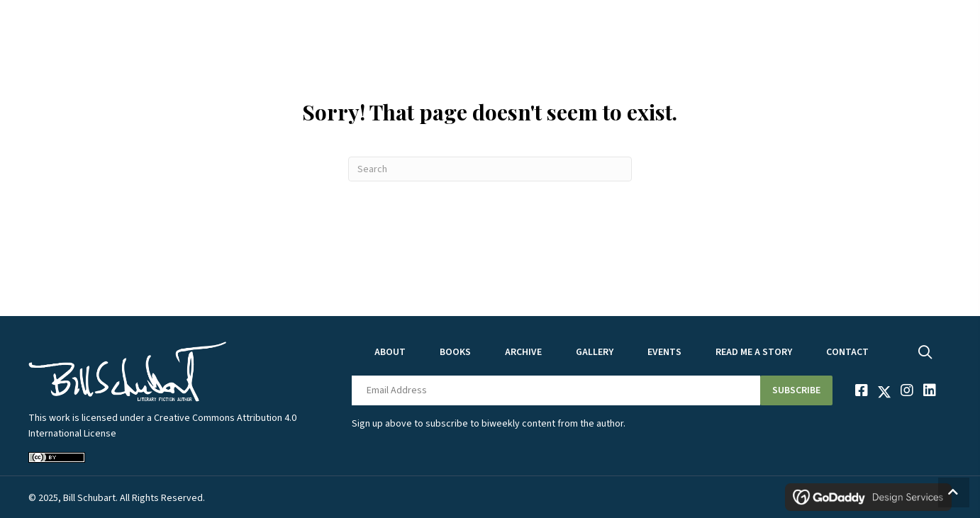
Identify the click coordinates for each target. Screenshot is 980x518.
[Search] (490, 169)
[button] (796, 390)
